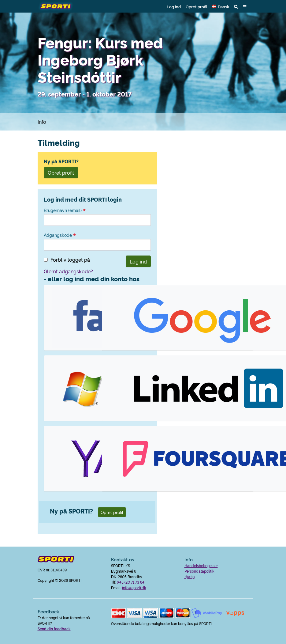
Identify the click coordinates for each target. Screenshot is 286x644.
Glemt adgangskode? (68, 271)
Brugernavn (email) (65, 210)
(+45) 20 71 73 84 (131, 582)
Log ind (174, 6)
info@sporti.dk (134, 587)
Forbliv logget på (70, 259)
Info (42, 122)
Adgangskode (60, 235)
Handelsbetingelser (201, 565)
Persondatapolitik (199, 571)
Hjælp (189, 576)
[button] (221, 6)
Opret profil (197, 6)
